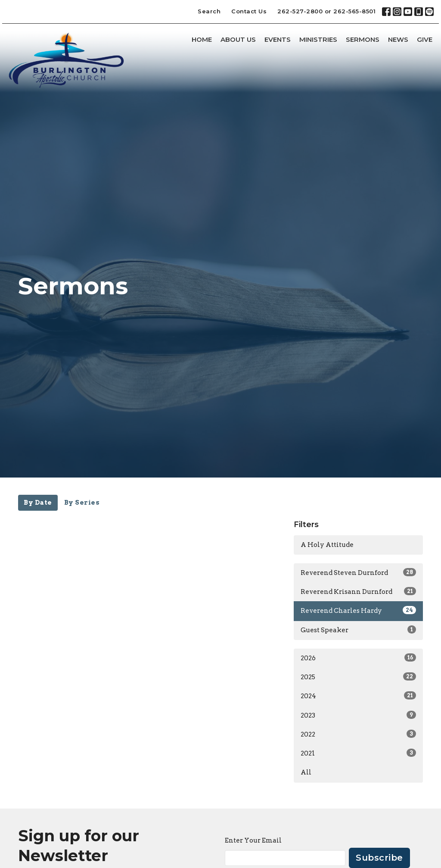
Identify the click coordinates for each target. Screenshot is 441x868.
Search (209, 11)
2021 (358, 753)
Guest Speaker (358, 630)
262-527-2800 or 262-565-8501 (326, 11)
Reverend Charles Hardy (358, 610)
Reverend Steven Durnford (358, 572)
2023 (358, 715)
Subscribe (379, 858)
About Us (238, 39)
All (306, 772)
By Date (38, 503)
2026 (358, 658)
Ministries (318, 39)
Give (425, 39)
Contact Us (249, 11)
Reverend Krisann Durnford (358, 591)
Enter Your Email (253, 840)
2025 (358, 677)
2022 (358, 734)
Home (202, 39)
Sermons (363, 39)
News (398, 39)
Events (278, 39)
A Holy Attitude (327, 545)
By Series (82, 503)
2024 (358, 696)
